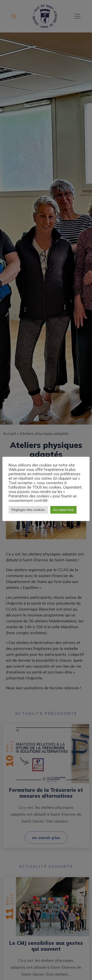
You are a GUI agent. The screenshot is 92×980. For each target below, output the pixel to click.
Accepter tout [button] (63, 510)
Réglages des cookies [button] (28, 510)
